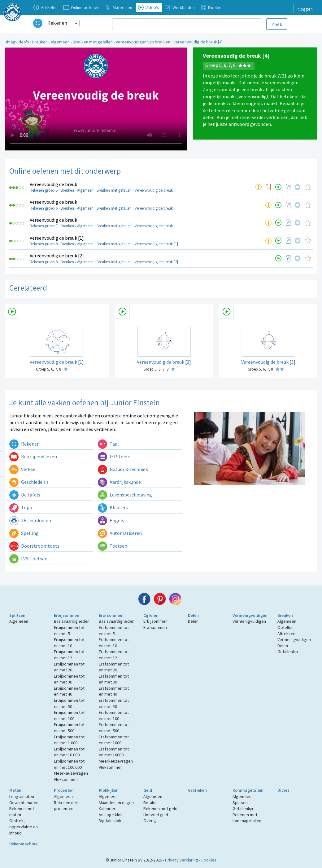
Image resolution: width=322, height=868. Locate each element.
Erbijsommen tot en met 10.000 (69, 752)
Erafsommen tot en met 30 (114, 679)
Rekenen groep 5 (44, 190)
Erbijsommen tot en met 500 (69, 728)
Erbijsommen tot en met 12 (69, 655)
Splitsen (17, 615)
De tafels (25, 495)
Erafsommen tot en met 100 (114, 715)
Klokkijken (109, 790)
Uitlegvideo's (17, 42)
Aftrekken (286, 634)
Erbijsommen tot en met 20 (69, 667)
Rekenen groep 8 (44, 244)
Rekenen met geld (160, 808)
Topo (21, 507)
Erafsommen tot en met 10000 (114, 752)
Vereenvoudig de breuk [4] (198, 42)
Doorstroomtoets (34, 546)
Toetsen (113, 546)
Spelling (24, 533)
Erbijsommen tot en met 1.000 (69, 740)
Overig (150, 821)
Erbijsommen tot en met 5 (69, 630)
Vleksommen (66, 779)
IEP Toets (114, 456)
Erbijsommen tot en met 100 (69, 715)
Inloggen (305, 9)
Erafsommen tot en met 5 (114, 630)
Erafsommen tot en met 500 (114, 728)
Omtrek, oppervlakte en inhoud (24, 827)
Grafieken (197, 790)
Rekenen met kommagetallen (247, 818)
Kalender (107, 808)
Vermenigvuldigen (250, 615)
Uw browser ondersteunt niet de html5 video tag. (96, 99)
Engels (111, 520)
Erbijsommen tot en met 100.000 (69, 764)
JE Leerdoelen (30, 520)
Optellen (285, 627)
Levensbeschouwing (125, 495)
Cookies (209, 860)
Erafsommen (111, 615)
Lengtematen (22, 796)
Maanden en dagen (116, 803)
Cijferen (151, 615)
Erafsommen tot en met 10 (114, 643)
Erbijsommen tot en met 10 (69, 643)
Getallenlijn (288, 652)
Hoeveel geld (156, 815)
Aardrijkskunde (119, 482)
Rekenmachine (23, 844)
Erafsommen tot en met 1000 (114, 740)
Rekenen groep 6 (44, 208)
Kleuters (113, 507)
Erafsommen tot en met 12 (114, 655)
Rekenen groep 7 (44, 226)
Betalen (150, 803)
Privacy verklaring (182, 860)
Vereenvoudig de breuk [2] (57, 256)
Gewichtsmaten (24, 803)
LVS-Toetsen (28, 559)
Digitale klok (110, 821)
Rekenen (57, 23)
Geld (148, 790)
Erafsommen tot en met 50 (114, 703)
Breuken (40, 42)
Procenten (64, 790)
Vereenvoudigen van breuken (143, 42)
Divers (283, 790)
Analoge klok (111, 815)
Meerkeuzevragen (71, 773)
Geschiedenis (29, 482)
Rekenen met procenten (66, 806)
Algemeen (60, 42)
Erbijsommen (67, 615)
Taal (108, 444)
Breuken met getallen (93, 42)
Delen (193, 615)
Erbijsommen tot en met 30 (69, 679)
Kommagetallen (248, 790)
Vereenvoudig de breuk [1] (57, 238)
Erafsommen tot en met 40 (114, 691)
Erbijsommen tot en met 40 (69, 691)
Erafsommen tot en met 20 (114, 667)
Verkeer (23, 469)
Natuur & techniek (123, 469)
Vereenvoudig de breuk (53, 184)
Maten (15, 790)
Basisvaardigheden (72, 621)
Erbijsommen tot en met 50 (69, 703)
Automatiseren (120, 533)
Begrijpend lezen (33, 456)
